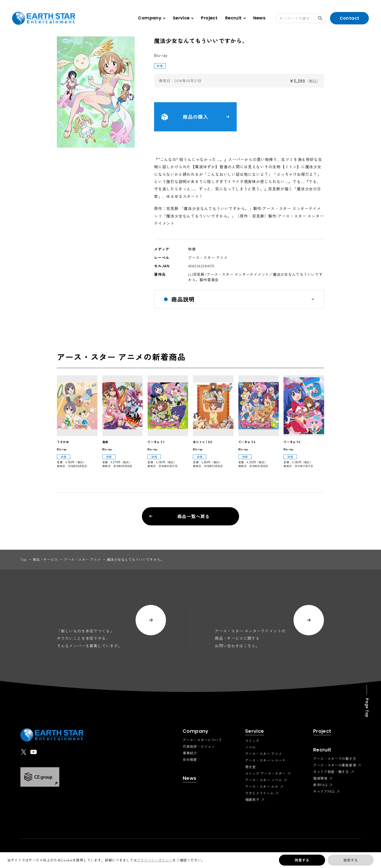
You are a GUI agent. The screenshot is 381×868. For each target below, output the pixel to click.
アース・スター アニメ (82, 559)
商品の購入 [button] (195, 117)
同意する (302, 860)
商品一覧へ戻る (179, 516)
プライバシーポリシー (155, 860)
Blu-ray (161, 55)
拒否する (351, 860)
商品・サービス (45, 559)
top (24, 559)
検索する (322, 18)
